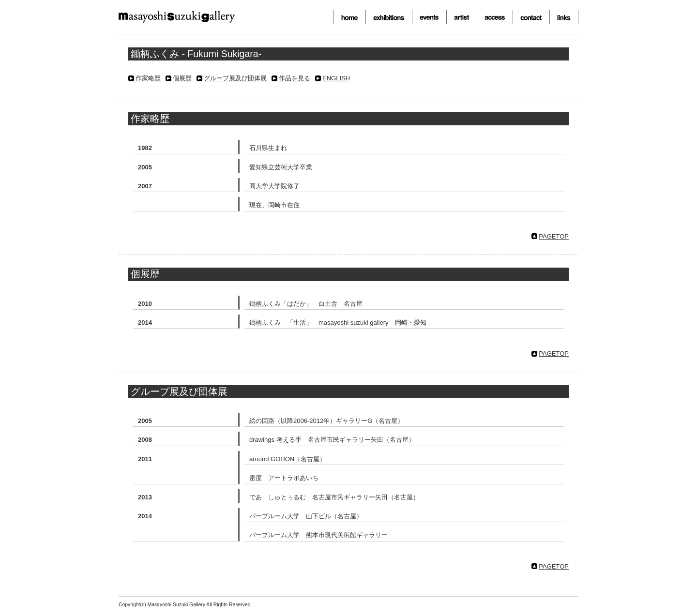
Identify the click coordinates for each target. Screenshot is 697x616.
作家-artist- (462, 17)
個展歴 (182, 78)
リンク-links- (564, 17)
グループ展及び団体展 (235, 78)
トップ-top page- (349, 17)
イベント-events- (429, 17)
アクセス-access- (495, 17)
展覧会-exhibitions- (389, 17)
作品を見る (295, 78)
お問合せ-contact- (531, 17)
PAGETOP (554, 236)
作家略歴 (148, 78)
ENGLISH (336, 78)
